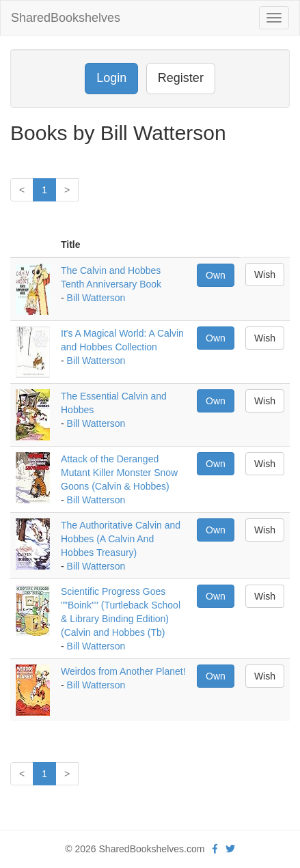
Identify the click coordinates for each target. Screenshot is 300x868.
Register (181, 78)
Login (111, 78)
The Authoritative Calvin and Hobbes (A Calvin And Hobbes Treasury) (121, 539)
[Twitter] (230, 849)
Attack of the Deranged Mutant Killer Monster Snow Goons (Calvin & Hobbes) (119, 473)
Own (216, 275)
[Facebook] (215, 849)
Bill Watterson (96, 298)
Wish (265, 275)
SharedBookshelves (66, 18)
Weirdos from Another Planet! (123, 671)
